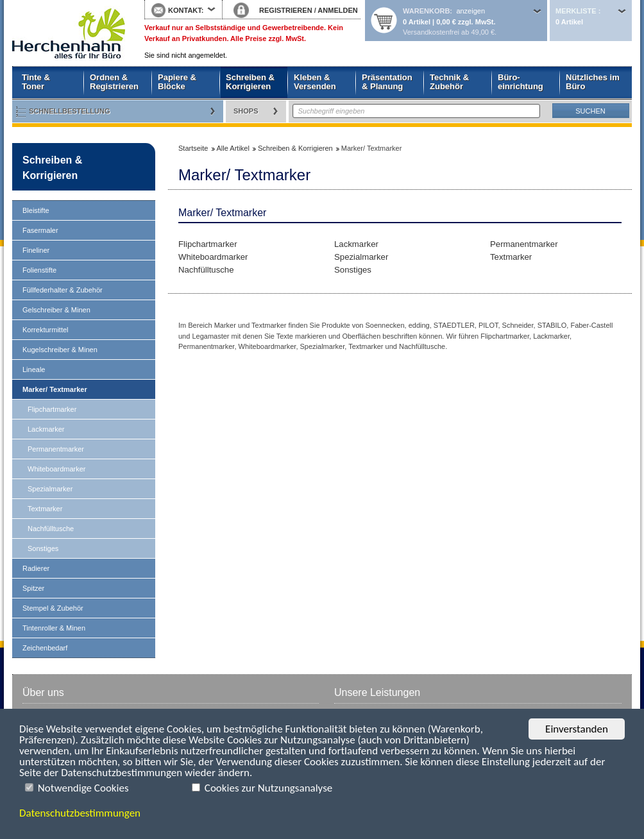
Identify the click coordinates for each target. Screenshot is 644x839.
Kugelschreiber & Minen (60, 350)
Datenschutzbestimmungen (80, 813)
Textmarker (45, 509)
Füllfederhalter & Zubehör (63, 290)
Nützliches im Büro (593, 82)
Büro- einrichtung (521, 82)
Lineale (34, 369)
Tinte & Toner (36, 82)
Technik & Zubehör (449, 82)
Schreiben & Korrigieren (250, 82)
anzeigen (470, 11)
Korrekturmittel (46, 330)
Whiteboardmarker (56, 469)
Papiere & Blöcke (177, 82)
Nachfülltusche (51, 529)
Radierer (36, 568)
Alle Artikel (233, 148)
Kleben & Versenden (315, 82)
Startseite (69, 33)
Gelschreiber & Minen (56, 310)
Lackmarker (46, 429)
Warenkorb (426, 11)
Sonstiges (43, 548)
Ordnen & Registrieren (114, 82)
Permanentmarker (56, 449)
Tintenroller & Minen (54, 628)
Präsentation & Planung (387, 82)
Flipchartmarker (52, 409)
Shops (246, 111)
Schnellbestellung (70, 111)
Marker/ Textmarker (55, 389)
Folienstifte (39, 270)
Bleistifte (36, 210)
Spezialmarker (50, 489)
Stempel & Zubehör (53, 608)
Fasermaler (40, 230)
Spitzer (33, 588)
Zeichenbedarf (45, 648)
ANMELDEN (337, 10)
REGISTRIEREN (286, 10)
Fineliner (36, 250)
